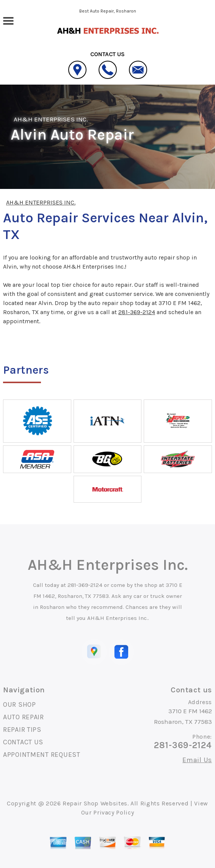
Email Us (197, 760)
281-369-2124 (137, 312)
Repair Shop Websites (95, 803)
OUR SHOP (20, 704)
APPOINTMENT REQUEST (42, 755)
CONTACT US (23, 742)
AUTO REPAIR (24, 717)
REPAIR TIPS (22, 730)
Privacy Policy (114, 812)
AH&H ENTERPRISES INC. (51, 119)
